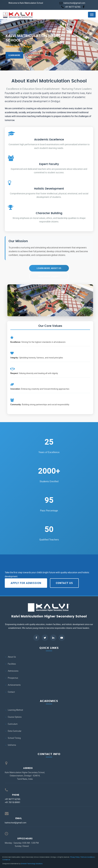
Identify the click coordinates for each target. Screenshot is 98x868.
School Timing (14, 738)
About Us (12, 657)
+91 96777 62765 (73, 7)
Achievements (14, 685)
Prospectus (13, 678)
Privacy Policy (75, 857)
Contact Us (64, 583)
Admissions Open (37, 55)
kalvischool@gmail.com (74, 3)
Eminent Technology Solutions (32, 864)
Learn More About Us (49, 268)
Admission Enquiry (49, 276)
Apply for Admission (26, 583)
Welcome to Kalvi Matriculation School (26, 3)
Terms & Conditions (87, 857)
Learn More (14, 55)
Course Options (15, 717)
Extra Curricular (15, 731)
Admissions (13, 671)
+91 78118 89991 (12, 802)
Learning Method (15, 710)
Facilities (12, 664)
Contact (11, 692)
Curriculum (13, 724)
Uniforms (12, 745)
